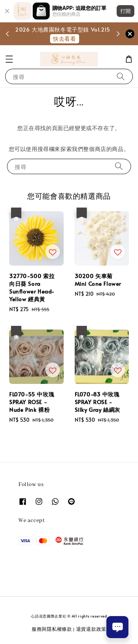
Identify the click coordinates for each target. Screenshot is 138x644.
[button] (9, 59)
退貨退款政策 (91, 629)
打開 (125, 11)
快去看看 (64, 38)
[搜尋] (121, 76)
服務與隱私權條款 (52, 629)
